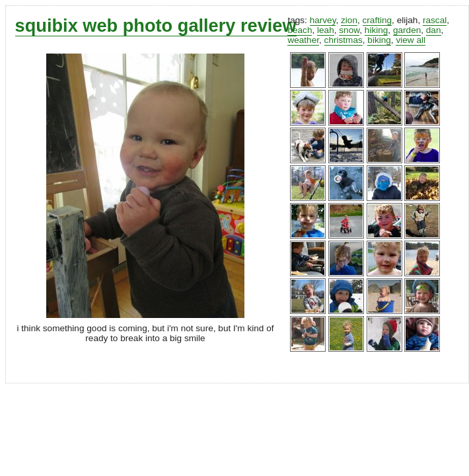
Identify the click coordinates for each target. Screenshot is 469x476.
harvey (323, 20)
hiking (377, 30)
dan (434, 30)
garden (407, 30)
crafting (378, 20)
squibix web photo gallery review (156, 25)
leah (326, 30)
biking (379, 40)
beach (300, 30)
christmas (343, 40)
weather (303, 40)
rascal (435, 20)
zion (349, 20)
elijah (408, 20)
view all (411, 40)
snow (349, 30)
